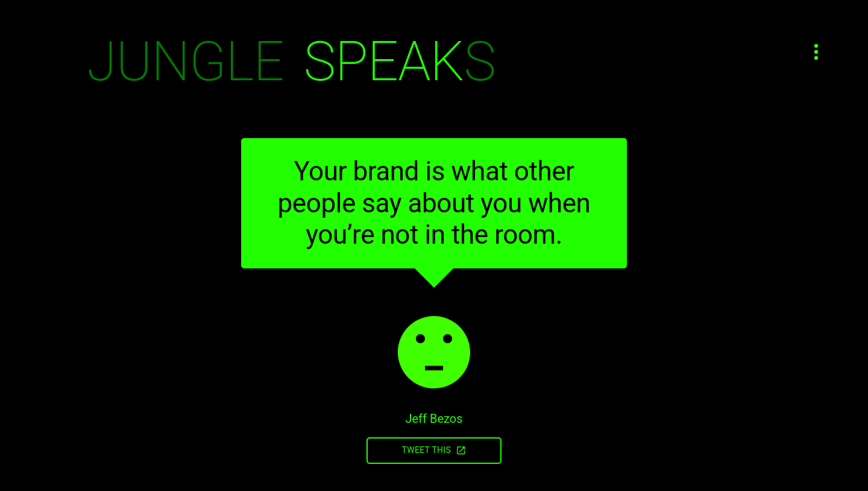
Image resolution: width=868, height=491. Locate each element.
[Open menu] (816, 52)
